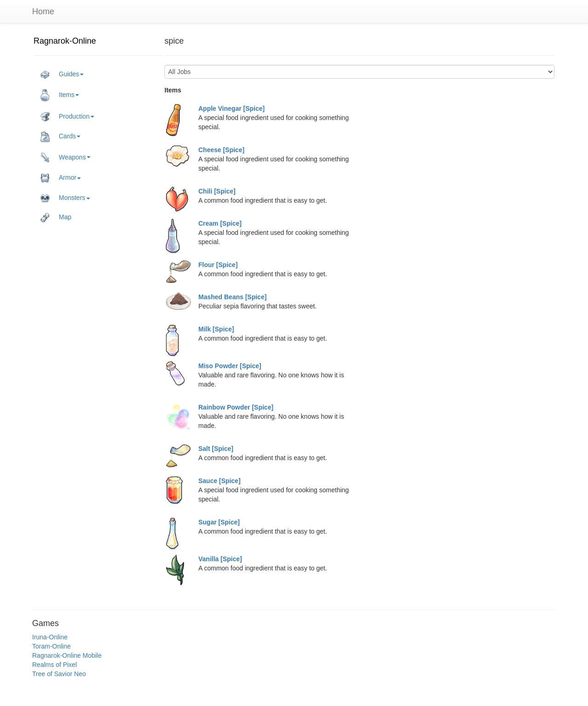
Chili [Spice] (217, 191)
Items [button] (60, 95)
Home (43, 11)
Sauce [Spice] (220, 481)
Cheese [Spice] (221, 150)
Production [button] (67, 117)
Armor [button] (61, 178)
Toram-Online (51, 646)
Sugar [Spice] (219, 522)
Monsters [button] (65, 198)
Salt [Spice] (216, 449)
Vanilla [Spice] (220, 559)
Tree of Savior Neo (59, 674)
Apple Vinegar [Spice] (232, 108)
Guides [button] (62, 74)
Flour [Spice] (218, 265)
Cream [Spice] (220, 223)
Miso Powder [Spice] (230, 366)
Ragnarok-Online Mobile (67, 655)
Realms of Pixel (54, 665)
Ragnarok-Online (65, 41)
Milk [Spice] (216, 329)
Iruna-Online (50, 637)
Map (56, 218)
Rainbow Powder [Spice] (236, 407)
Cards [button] (60, 137)
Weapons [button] (65, 158)
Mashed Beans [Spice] (233, 297)
